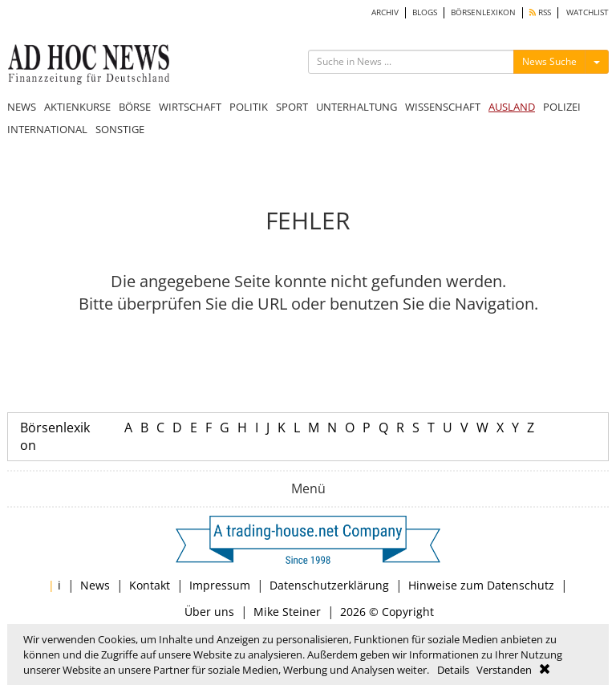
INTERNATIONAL (47, 129)
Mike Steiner (287, 612)
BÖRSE (135, 107)
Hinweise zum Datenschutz (481, 585)
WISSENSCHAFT (443, 107)
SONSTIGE (120, 129)
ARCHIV (385, 12)
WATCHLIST (588, 12)
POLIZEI (562, 107)
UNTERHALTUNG (357, 107)
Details (453, 670)
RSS (540, 12)
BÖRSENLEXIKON (483, 12)
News (95, 585)
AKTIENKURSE (77, 107)
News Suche (549, 61)
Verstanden (504, 670)
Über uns (209, 612)
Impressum (220, 585)
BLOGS (425, 12)
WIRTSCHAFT (190, 107)
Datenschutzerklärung (329, 585)
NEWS (22, 107)
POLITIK (249, 107)
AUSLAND (512, 107)
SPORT (292, 107)
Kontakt (150, 585)
